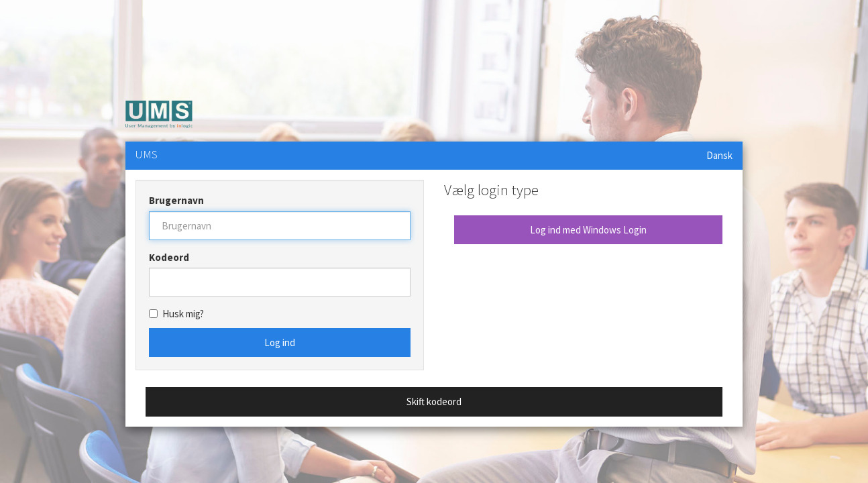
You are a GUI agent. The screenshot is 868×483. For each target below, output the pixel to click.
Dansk (719, 155)
